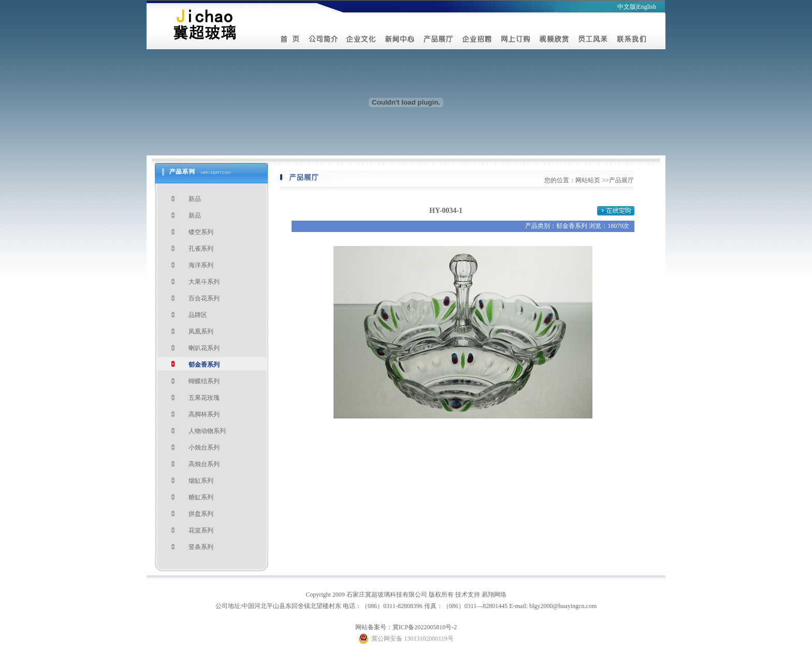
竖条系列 (201, 547)
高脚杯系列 (204, 414)
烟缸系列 (201, 481)
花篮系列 (201, 530)
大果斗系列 (204, 282)
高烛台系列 (204, 464)
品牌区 (198, 315)
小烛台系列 (204, 447)
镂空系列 (201, 232)
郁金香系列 (204, 365)
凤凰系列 (201, 331)
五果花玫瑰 (204, 398)
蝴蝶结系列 (204, 381)
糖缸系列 (201, 497)
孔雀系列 (201, 249)
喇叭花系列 (204, 348)
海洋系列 (201, 265)
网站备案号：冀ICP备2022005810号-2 (406, 627)
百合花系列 (204, 298)
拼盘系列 (201, 514)
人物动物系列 (207, 431)
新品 (195, 199)
